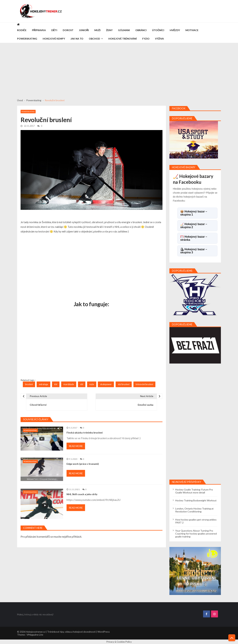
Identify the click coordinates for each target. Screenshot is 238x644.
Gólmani (124, 30)
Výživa (159, 39)
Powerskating (27, 39)
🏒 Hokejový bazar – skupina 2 (194, 226)
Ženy (109, 30)
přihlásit (76, 536)
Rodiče (22, 30)
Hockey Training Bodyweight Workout (196, 500)
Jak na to (77, 39)
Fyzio (146, 39)
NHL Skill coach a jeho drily (82, 494)
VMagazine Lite (35, 635)
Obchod (94, 39)
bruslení (29, 384)
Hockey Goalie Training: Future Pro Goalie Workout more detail (194, 491)
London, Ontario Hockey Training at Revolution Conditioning (194, 510)
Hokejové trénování (123, 39)
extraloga (43, 384)
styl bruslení (124, 384)
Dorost (68, 30)
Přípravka (39, 30)
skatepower (106, 384)
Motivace (192, 30)
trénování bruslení (144, 384)
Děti (54, 30)
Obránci (141, 30)
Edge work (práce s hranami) (83, 464)
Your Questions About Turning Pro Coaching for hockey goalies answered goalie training (196, 534)
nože (92, 384)
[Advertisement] (119, 69)
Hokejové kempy (54, 39)
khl (56, 384)
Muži (97, 30)
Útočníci (158, 30)
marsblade (69, 384)
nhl (82, 384)
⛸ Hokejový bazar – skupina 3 (194, 251)
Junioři (84, 30)
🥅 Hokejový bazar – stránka (194, 238)
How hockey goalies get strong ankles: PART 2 (196, 521)
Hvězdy (175, 30)
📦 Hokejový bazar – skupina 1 (194, 213)
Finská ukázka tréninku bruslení (85, 433)
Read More (76, 446)
